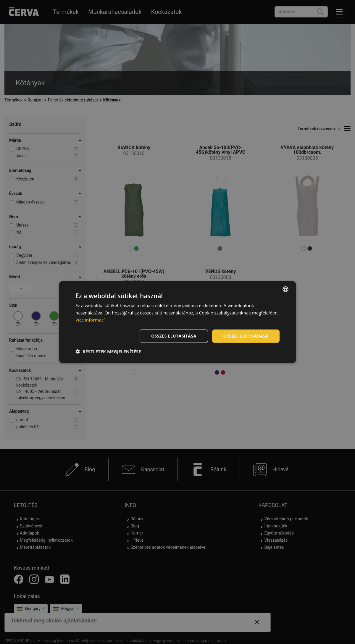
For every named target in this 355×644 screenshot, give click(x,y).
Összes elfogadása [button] (246, 336)
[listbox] (285, 289)
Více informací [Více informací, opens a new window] (90, 320)
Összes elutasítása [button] (174, 336)
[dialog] (177, 322)
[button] (108, 351)
